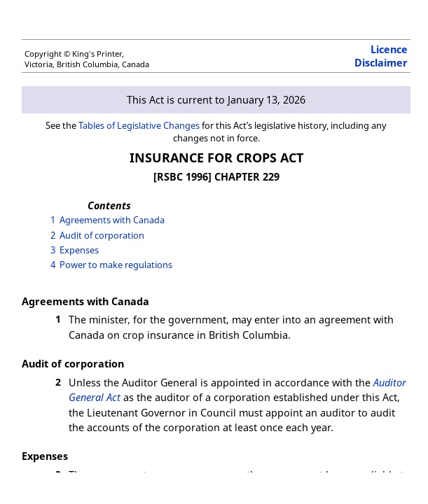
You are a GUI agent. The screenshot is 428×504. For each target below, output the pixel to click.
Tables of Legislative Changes (139, 125)
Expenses (79, 250)
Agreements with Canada (112, 220)
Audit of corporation (102, 235)
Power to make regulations (116, 265)
